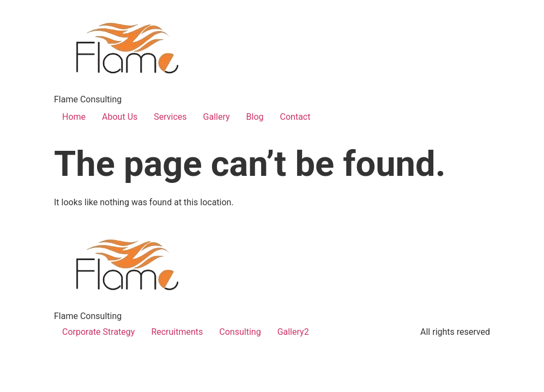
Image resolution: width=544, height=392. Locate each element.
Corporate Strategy (98, 332)
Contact (295, 117)
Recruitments (177, 332)
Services (170, 117)
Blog (255, 117)
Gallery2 (293, 332)
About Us (120, 117)
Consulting (240, 332)
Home (74, 117)
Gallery (217, 117)
